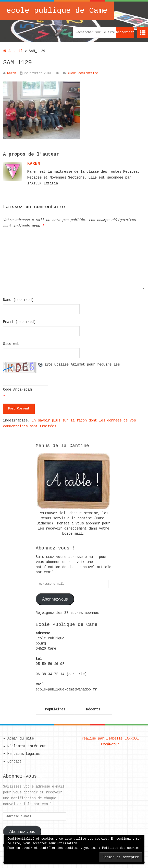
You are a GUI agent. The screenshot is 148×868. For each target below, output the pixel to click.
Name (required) (18, 300)
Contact (15, 761)
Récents (93, 709)
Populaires (55, 709)
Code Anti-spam (17, 390)
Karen (12, 73)
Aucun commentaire (83, 73)
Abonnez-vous (55, 599)
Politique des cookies (121, 848)
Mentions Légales (24, 754)
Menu (143, 32)
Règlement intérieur (27, 746)
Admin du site (21, 738)
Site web (11, 344)
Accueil (13, 51)
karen (34, 164)
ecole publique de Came (57, 11)
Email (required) (19, 322)
